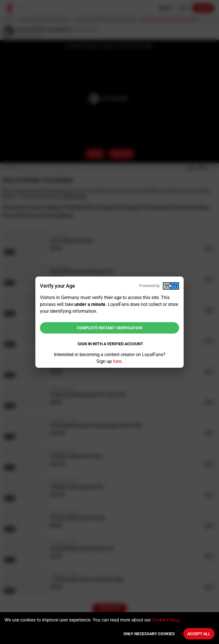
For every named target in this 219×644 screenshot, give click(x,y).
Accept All (199, 634)
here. (118, 361)
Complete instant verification (109, 328)
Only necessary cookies (149, 634)
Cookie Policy (165, 620)
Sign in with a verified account (110, 344)
